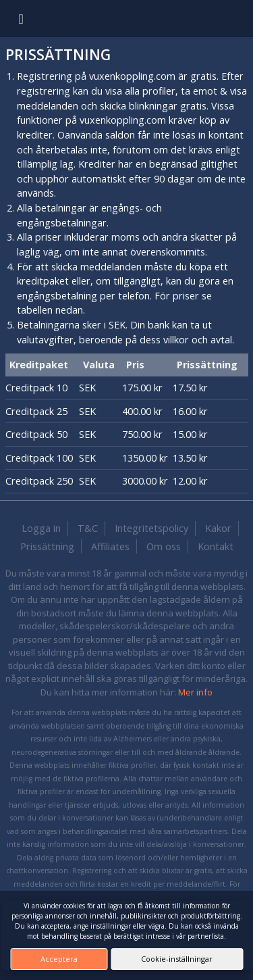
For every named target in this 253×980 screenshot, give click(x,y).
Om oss (164, 546)
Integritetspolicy (151, 528)
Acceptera (59, 959)
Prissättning (47, 546)
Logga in (41, 528)
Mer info (195, 692)
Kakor (218, 528)
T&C (88, 528)
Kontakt (216, 546)
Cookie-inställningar (177, 959)
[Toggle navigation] (21, 19)
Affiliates (110, 546)
